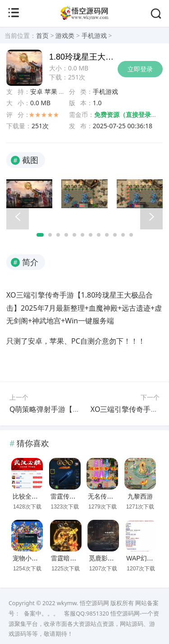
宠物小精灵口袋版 (38, 558)
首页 (42, 35)
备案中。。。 (41, 614)
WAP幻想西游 (146, 558)
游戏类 (65, 35)
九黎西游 (140, 496)
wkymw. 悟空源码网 (83, 603)
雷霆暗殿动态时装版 (79, 558)
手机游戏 (94, 35)
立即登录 (140, 69)
